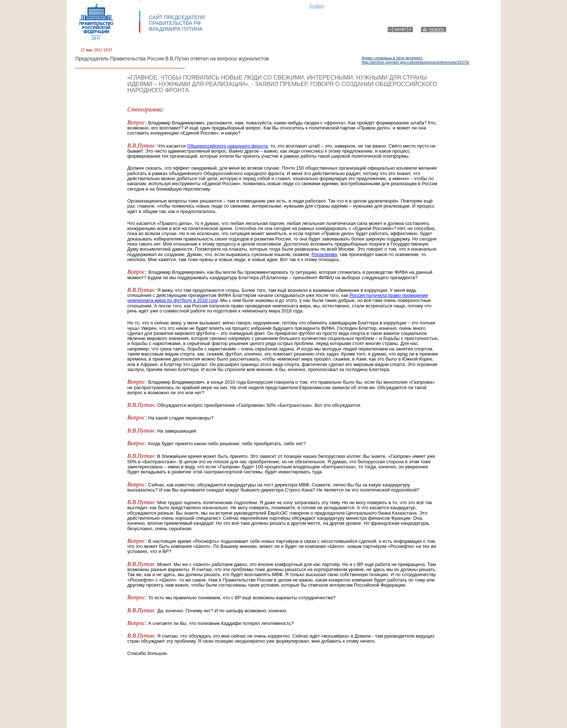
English (317, 6)
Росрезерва (324, 254)
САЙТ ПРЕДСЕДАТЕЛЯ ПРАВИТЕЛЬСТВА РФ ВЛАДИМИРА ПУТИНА (177, 23)
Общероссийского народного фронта (227, 146)
